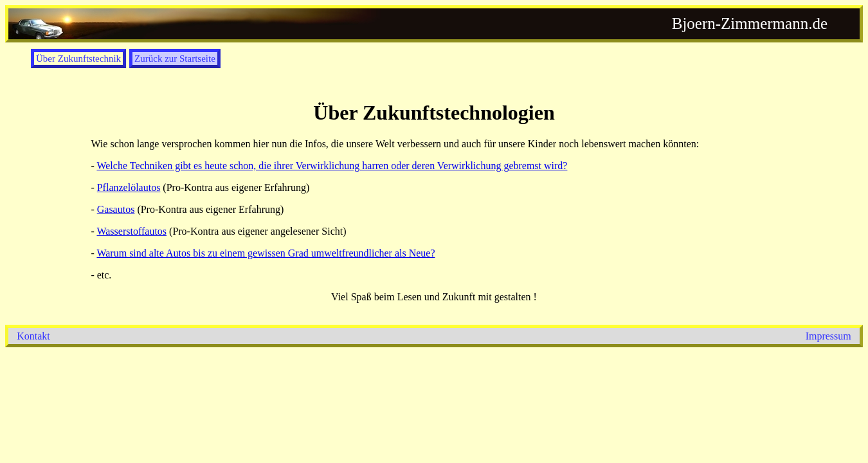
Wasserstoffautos (131, 231)
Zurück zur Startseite (175, 59)
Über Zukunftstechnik (78, 59)
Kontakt (33, 336)
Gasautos (116, 209)
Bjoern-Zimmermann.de (750, 23)
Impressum (828, 336)
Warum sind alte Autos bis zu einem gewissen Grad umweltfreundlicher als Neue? (266, 253)
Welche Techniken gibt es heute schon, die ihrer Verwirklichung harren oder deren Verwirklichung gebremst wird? (332, 166)
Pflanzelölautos (129, 187)
